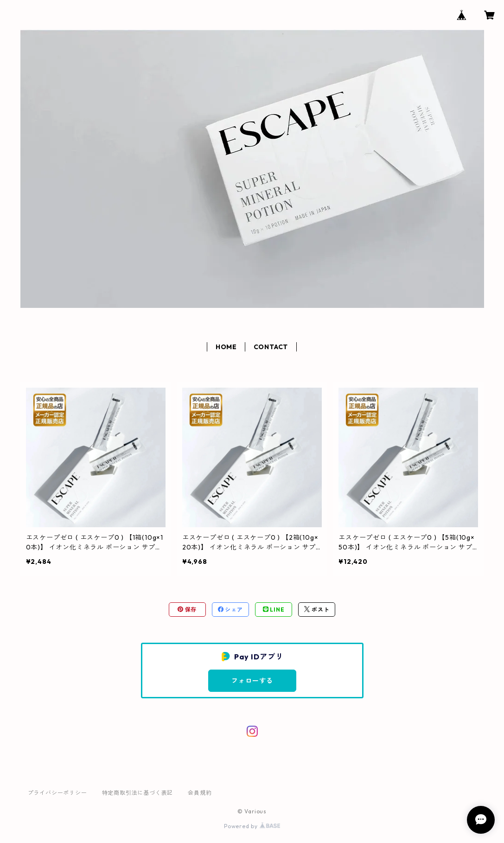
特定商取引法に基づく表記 (138, 793)
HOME (226, 347)
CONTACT (271, 347)
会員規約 (200, 793)
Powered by (252, 826)
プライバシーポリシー (57, 793)
